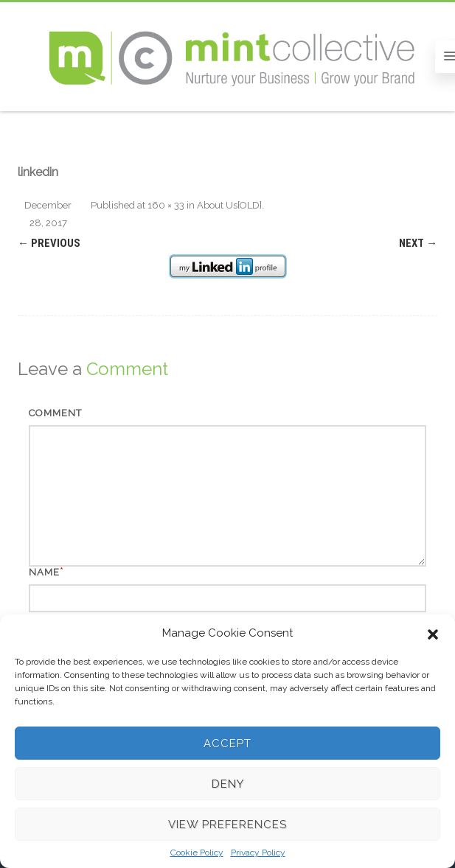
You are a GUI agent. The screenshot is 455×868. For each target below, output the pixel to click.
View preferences (227, 825)
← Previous (49, 243)
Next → (418, 243)
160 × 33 (166, 205)
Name (44, 572)
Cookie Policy (197, 853)
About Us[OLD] (229, 205)
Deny (228, 784)
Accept (227, 743)
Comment (55, 413)
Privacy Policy (258, 853)
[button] (433, 633)
